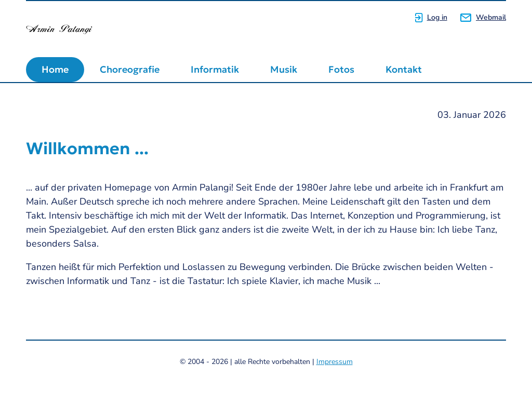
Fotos (341, 69)
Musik (284, 69)
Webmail (491, 17)
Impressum (335, 362)
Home (55, 69)
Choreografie (130, 69)
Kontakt (404, 69)
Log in (437, 17)
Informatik (215, 69)
